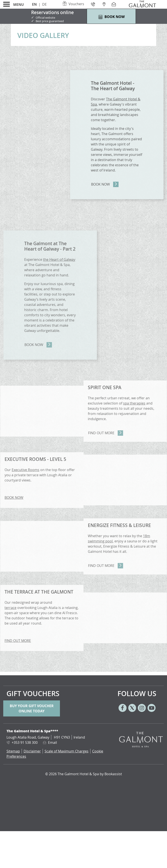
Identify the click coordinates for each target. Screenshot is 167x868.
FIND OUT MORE (18, 641)
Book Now (100, 184)
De (44, 4)
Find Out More (101, 433)
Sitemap (13, 751)
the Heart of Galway (59, 259)
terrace (10, 608)
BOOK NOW (14, 498)
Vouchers (73, 4)
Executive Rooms (26, 470)
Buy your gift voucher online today (32, 708)
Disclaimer (32, 751)
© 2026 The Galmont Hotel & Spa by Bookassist (84, 774)
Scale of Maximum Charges (67, 751)
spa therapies (134, 403)
